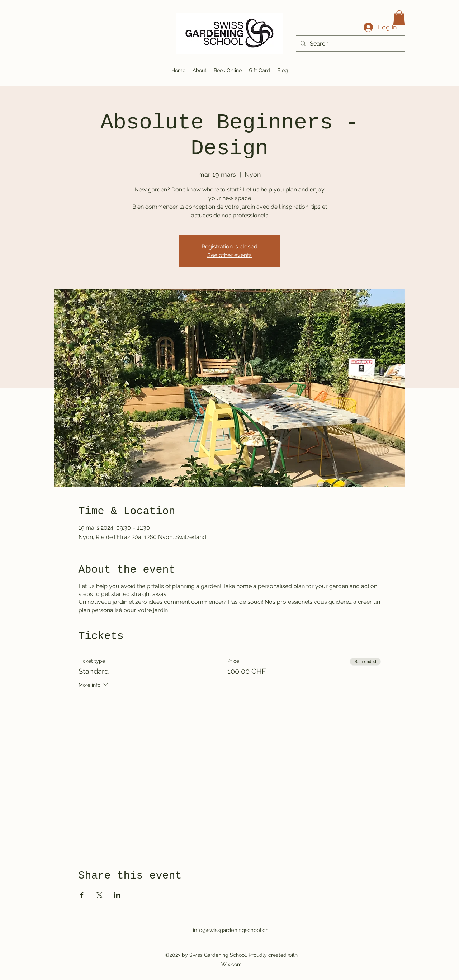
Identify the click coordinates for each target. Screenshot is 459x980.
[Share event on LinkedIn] (117, 895)
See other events (229, 255)
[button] (399, 18)
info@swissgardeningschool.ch (231, 930)
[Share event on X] (100, 895)
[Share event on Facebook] (82, 895)
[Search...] (350, 44)
